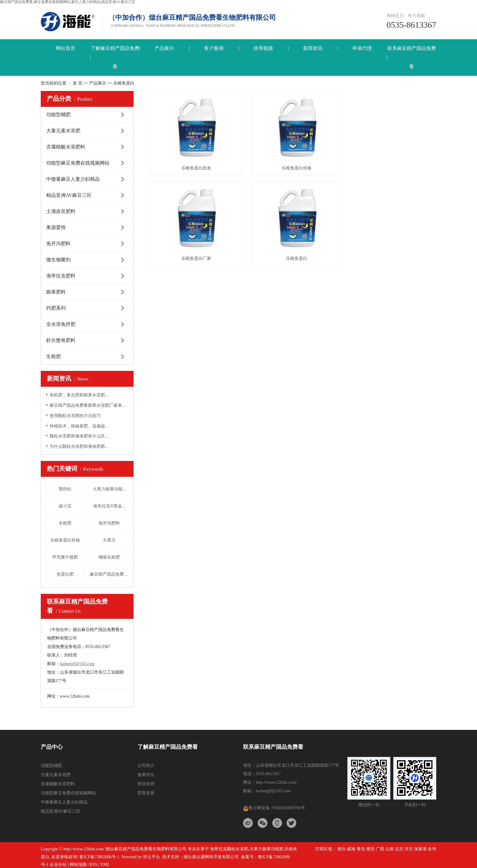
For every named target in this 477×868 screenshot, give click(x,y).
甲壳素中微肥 (65, 557)
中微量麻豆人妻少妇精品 (73, 179)
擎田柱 (65, 489)
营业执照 (146, 784)
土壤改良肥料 (61, 211)
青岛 (361, 849)
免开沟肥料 (58, 244)
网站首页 (65, 48)
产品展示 (164, 48)
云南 (389, 849)
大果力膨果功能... (109, 489)
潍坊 (370, 849)
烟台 (342, 849)
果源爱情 (56, 227)
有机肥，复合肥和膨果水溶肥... (79, 395)
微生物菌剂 (58, 260)
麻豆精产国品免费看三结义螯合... (110, 574)
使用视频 (263, 48)
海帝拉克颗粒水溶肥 (229, 849)
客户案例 (214, 48)
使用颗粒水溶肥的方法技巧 (75, 416)
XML (105, 865)
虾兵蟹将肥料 (61, 340)
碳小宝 (65, 506)
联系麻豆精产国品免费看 (412, 57)
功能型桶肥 (58, 115)
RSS (94, 865)
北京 (399, 849)
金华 (432, 849)
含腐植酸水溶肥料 (66, 147)
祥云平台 (151, 857)
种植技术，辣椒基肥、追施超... (79, 426)
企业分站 (58, 865)
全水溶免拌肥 (61, 324)
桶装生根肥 (109, 557)
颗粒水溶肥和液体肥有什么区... (79, 436)
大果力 (109, 540)
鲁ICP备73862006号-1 (99, 857)
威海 (351, 849)
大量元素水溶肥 (63, 131)
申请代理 (362, 48)
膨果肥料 (56, 292)
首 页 (78, 83)
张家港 (420, 849)
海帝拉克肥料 (61, 276)
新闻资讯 (313, 48)
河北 (409, 849)
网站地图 (78, 865)
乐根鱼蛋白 (195, 255)
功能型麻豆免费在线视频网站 (78, 163)
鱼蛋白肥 (65, 574)
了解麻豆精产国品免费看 (115, 57)
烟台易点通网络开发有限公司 (211, 857)
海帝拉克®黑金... (109, 506)
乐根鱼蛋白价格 (65, 540)
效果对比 (146, 775)
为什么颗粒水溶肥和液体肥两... (79, 446)
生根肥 (54, 356)
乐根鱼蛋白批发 (195, 166)
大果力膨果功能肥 (266, 849)
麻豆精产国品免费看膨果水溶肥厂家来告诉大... (89, 405)
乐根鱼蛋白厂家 (392, 166)
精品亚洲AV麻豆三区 (69, 195)
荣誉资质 (146, 793)
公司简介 (146, 766)
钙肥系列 (56, 308)
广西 (380, 849)
